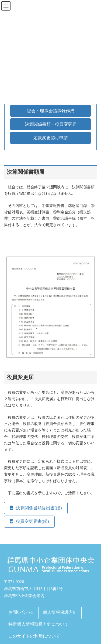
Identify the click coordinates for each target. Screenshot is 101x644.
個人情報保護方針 (60, 612)
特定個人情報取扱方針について (39, 624)
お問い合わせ (21, 612)
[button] (50, 111)
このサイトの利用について (34, 636)
